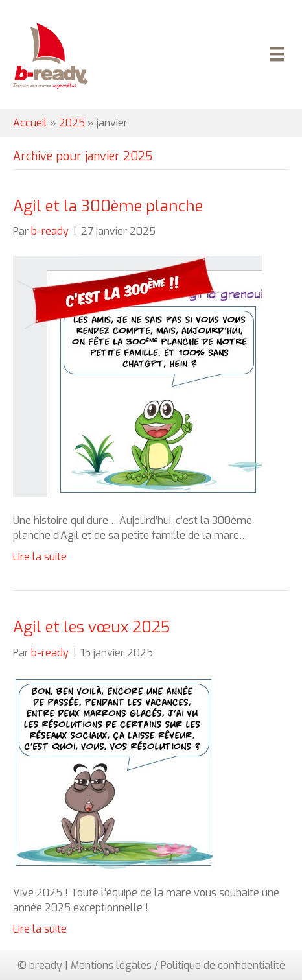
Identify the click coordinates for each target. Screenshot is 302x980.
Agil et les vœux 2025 (91, 627)
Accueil (30, 123)
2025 (72, 123)
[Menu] (275, 56)
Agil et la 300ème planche (108, 206)
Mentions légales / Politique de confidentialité (178, 965)
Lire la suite (40, 557)
